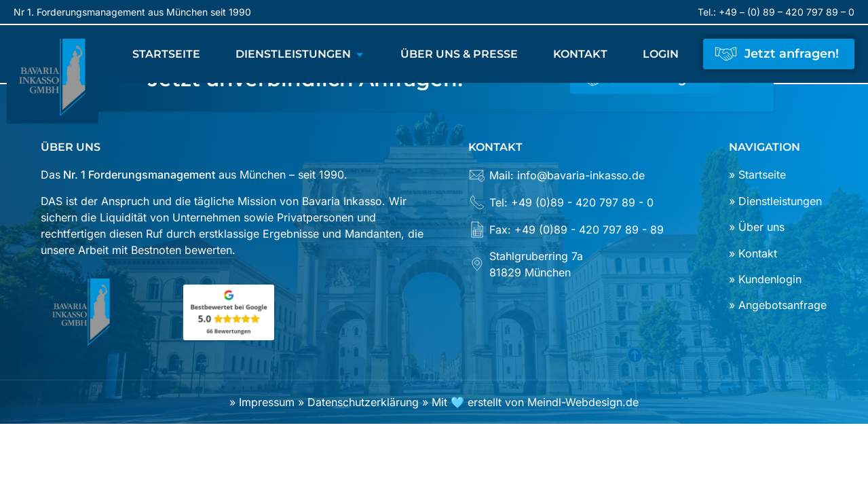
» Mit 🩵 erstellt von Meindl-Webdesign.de (529, 402)
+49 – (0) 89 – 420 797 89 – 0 (787, 12)
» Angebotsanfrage (778, 305)
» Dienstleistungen (775, 201)
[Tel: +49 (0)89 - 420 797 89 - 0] (580, 207)
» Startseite (757, 175)
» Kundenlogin (765, 279)
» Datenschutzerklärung (358, 402)
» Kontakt (753, 253)
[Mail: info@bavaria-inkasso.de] (580, 180)
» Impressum (264, 402)
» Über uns (757, 227)
